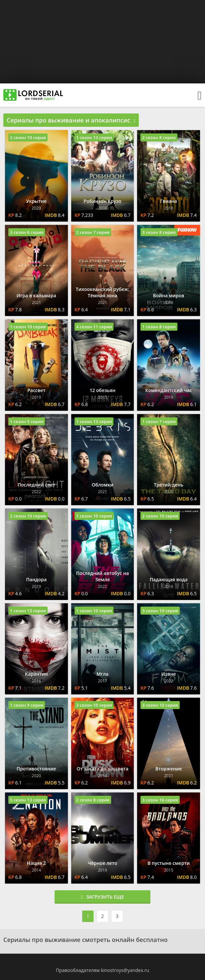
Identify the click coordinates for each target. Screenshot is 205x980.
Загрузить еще (103, 897)
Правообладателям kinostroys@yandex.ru (103, 970)
